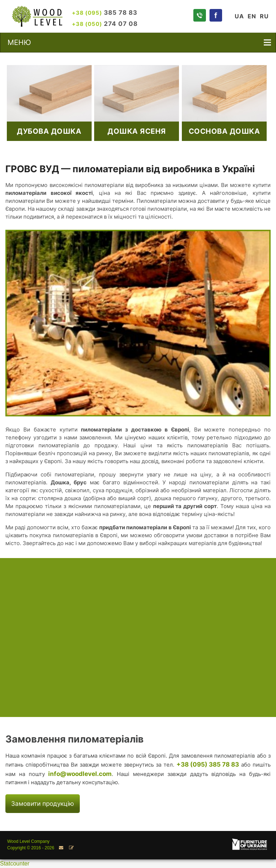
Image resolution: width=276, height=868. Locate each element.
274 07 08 (105, 24)
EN (252, 16)
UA (239, 16)
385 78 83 (105, 12)
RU (264, 16)
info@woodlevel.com (80, 774)
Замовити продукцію (43, 803)
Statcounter (15, 864)
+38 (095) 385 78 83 (208, 764)
